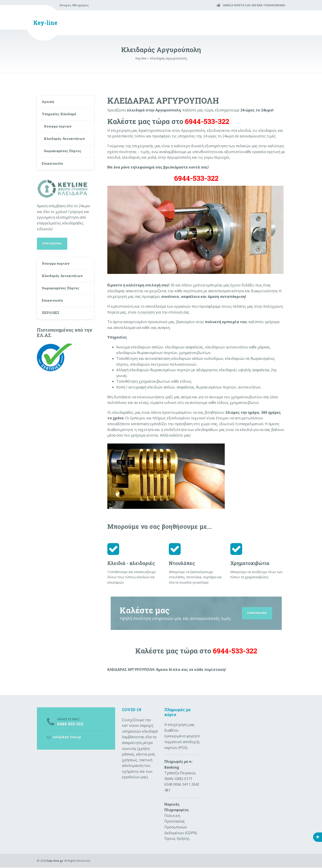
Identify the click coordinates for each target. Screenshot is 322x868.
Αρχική (49, 103)
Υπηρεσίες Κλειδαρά (61, 116)
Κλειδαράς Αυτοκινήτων (57, 147)
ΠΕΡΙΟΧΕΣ (52, 335)
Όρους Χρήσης (177, 839)
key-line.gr (55, 861)
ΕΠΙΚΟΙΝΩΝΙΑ (256, 613)
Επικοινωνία (54, 177)
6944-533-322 (196, 178)
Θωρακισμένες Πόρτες (65, 163)
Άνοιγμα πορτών (60, 130)
